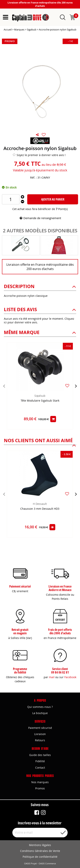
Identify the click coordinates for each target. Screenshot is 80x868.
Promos (40, 788)
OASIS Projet (30, 864)
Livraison (40, 734)
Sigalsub (40, 396)
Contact (40, 768)
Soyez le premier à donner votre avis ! (39, 155)
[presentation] (4, 386)
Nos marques (40, 782)
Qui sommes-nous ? (40, 707)
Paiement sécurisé (40, 728)
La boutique (40, 713)
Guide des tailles (40, 755)
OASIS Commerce (47, 864)
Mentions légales (40, 845)
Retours (40, 740)
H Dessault (40, 504)
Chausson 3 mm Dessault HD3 (40, 509)
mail (52, 677)
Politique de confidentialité (40, 857)
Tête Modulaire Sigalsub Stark (40, 401)
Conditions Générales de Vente (40, 851)
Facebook (70, 677)
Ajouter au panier (53, 199)
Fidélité (40, 761)
